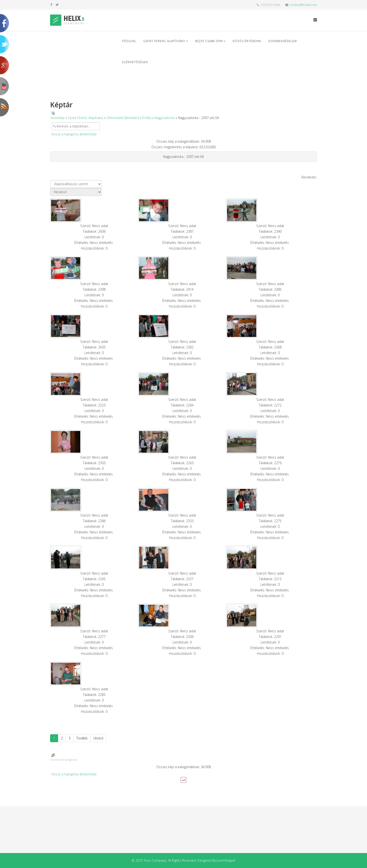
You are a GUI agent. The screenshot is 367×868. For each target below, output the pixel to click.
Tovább (82, 738)
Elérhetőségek (135, 62)
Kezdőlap (58, 118)
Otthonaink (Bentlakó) (123, 118)
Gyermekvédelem (283, 41)
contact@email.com (303, 5)
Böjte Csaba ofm (209, 41)
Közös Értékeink (247, 41)
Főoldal (129, 41)
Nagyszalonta (165, 118)
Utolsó (98, 738)
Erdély (147, 118)
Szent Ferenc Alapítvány (164, 41)
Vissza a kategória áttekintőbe (74, 134)
